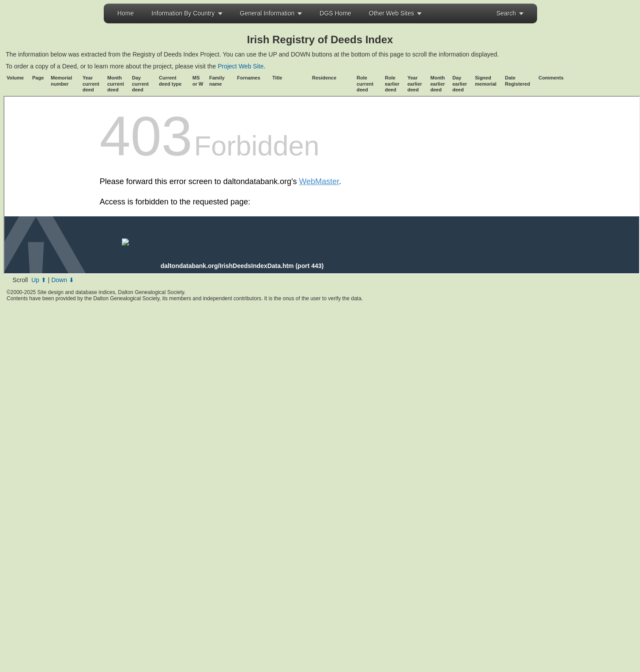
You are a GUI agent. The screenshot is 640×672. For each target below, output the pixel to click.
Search (506, 13)
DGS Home (335, 13)
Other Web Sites (392, 13)
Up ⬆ (39, 280)
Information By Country (183, 13)
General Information (267, 13)
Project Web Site (240, 66)
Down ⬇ (63, 280)
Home (126, 13)
